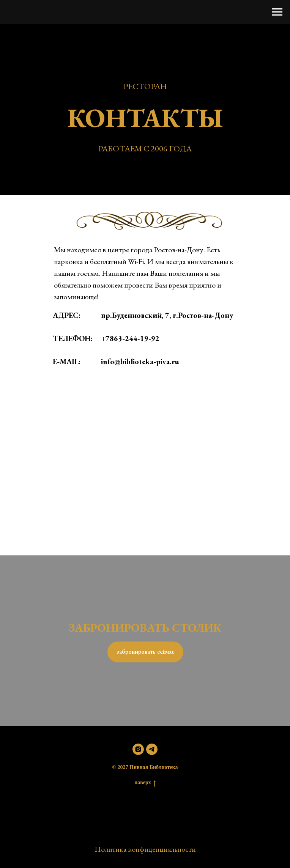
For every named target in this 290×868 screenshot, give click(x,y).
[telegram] (152, 749)
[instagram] (138, 749)
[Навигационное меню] (277, 12)
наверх (145, 783)
